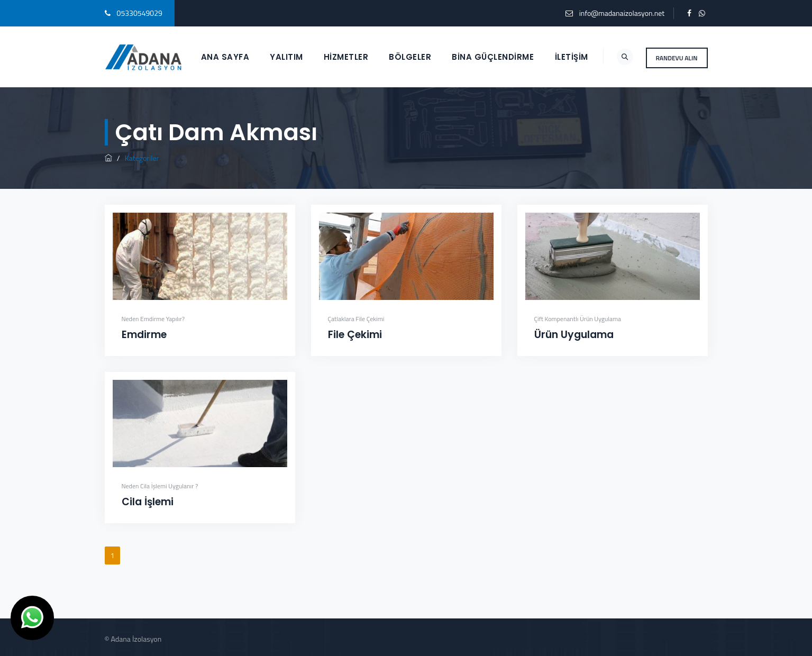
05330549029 (140, 13)
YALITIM (286, 57)
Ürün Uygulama (574, 335)
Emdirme (144, 335)
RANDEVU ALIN (677, 58)
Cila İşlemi (148, 502)
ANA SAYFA (225, 57)
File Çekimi (355, 335)
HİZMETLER (346, 57)
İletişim (572, 57)
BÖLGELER (410, 57)
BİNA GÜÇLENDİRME (493, 57)
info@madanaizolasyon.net (622, 13)
